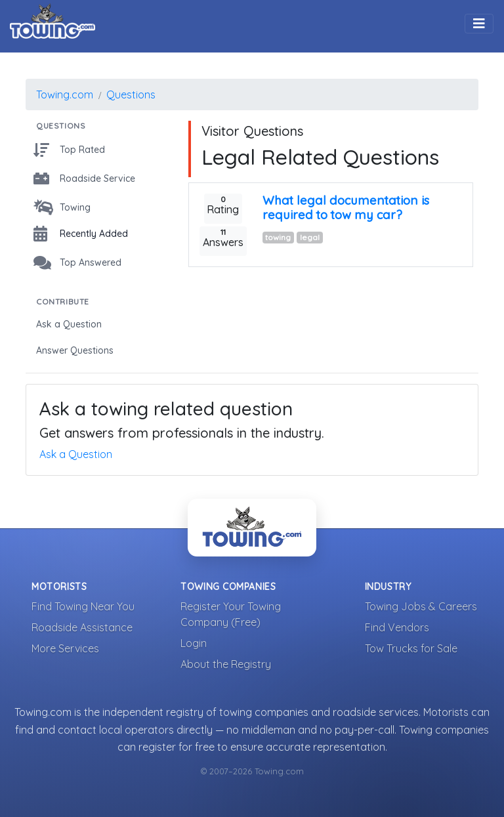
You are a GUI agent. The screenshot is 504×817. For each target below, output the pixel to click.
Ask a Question (76, 454)
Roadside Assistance (82, 627)
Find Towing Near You (83, 606)
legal (310, 237)
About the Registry (226, 664)
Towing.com (65, 94)
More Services (65, 648)
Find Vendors (397, 627)
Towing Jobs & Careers (421, 606)
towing (278, 237)
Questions (131, 94)
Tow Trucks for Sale (411, 648)
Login (194, 643)
